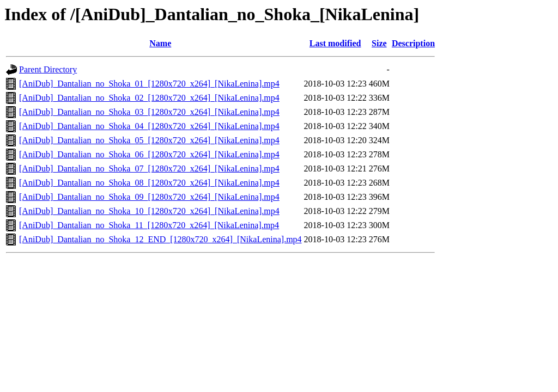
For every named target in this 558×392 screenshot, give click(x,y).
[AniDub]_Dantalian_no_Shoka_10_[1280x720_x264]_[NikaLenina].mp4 (149, 211)
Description (413, 43)
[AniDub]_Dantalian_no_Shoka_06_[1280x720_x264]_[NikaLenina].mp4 (149, 154)
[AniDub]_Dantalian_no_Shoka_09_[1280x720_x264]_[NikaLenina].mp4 (149, 197)
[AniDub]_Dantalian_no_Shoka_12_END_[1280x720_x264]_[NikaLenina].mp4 (160, 239)
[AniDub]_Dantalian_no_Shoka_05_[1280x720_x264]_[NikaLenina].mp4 (149, 140)
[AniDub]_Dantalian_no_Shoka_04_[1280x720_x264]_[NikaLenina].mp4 (149, 126)
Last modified (335, 43)
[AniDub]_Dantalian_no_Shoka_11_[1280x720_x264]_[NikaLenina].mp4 (149, 225)
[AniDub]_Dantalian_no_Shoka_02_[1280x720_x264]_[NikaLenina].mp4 (149, 98)
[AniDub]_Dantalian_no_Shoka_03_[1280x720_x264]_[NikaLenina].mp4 (149, 112)
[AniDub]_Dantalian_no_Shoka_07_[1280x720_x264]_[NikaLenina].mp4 (149, 169)
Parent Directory (48, 69)
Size (379, 43)
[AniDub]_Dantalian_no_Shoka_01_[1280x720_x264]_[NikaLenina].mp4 (149, 84)
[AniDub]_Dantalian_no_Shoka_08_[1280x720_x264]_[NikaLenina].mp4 (149, 183)
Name (160, 43)
